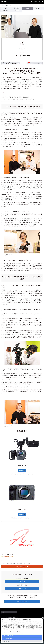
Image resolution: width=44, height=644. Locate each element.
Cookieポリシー (13, 632)
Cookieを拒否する (8, 639)
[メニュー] (42, 2)
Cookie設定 (6, 641)
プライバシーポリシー (16, 633)
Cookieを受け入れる (8, 636)
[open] (39, 2)
